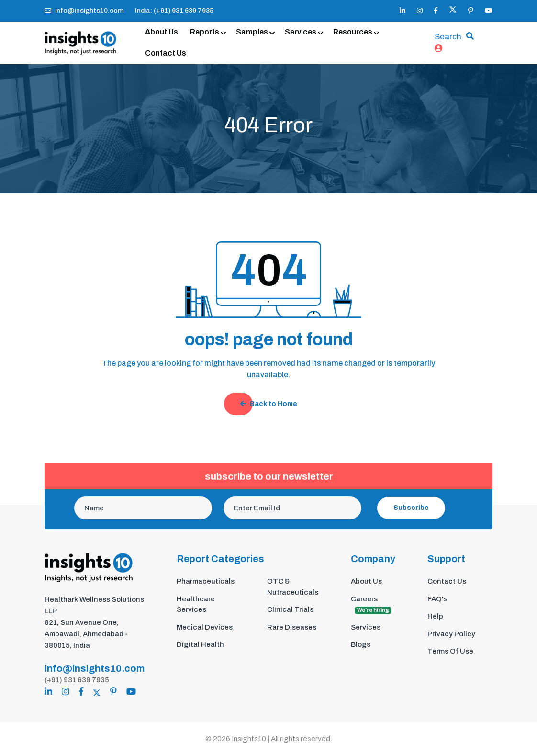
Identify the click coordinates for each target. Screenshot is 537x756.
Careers (371, 605)
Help (435, 616)
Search (448, 37)
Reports (205, 32)
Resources (353, 32)
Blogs (361, 644)
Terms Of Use (450, 651)
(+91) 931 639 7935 (77, 680)
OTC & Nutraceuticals (293, 587)
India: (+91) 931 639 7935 (174, 11)
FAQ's (437, 599)
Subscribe (411, 508)
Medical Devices (205, 627)
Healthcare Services (196, 604)
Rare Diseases (292, 627)
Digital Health (200, 644)
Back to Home (269, 404)
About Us (162, 32)
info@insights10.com (84, 11)
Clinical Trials (290, 609)
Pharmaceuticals (206, 581)
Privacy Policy (451, 634)
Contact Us (166, 53)
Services (301, 32)
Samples (252, 32)
